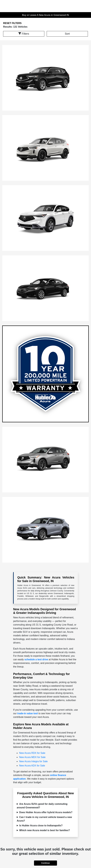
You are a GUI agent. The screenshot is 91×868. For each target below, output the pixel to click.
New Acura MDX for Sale (32, 757)
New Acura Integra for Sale (33, 761)
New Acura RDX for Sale (32, 753)
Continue (45, 863)
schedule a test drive (36, 659)
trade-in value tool (28, 713)
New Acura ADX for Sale (32, 766)
